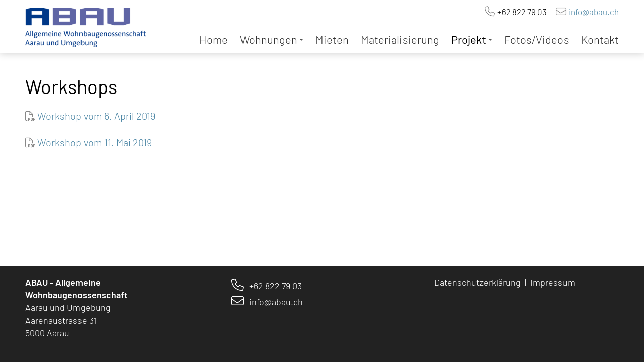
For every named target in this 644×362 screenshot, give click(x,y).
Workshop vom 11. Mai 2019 (95, 142)
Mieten (332, 39)
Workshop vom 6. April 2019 (96, 116)
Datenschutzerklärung (477, 282)
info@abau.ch (594, 12)
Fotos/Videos (537, 39)
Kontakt (600, 39)
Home (214, 39)
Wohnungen (272, 39)
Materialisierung (400, 39)
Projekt (472, 39)
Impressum (554, 282)
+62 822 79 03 (522, 12)
